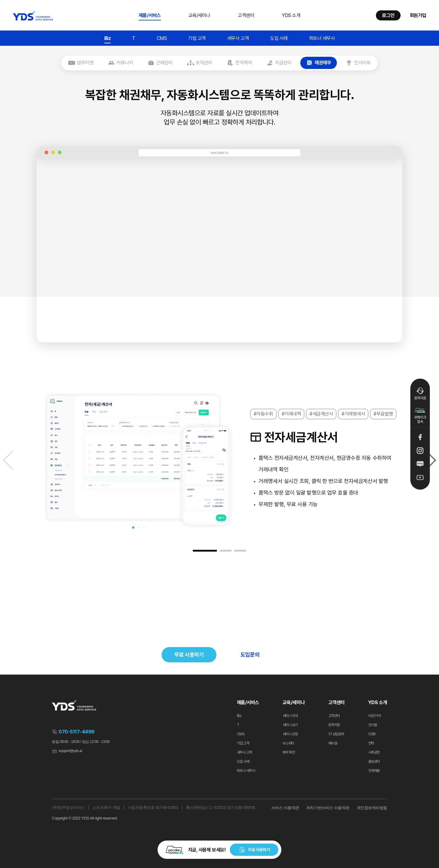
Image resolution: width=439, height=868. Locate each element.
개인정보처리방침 (372, 808)
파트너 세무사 (322, 38)
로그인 (388, 15)
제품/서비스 (150, 15)
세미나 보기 (290, 725)
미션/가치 (375, 716)
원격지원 (420, 393)
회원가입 (418, 15)
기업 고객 (197, 38)
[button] (133, 528)
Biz (108, 38)
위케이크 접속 (420, 414)
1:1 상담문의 (336, 734)
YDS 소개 (291, 15)
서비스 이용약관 (285, 808)
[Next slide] (431, 460)
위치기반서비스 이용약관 (328, 808)
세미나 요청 (290, 734)
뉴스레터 (288, 743)
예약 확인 (289, 752)
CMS (162, 38)
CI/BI (372, 734)
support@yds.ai (70, 751)
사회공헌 (374, 752)
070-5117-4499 (77, 732)
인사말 (373, 725)
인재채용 (374, 771)
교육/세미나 (199, 15)
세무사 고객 (238, 38)
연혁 (371, 743)
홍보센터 (374, 762)
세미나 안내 (290, 716)
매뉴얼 (333, 743)
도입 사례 (279, 38)
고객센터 (246, 15)
